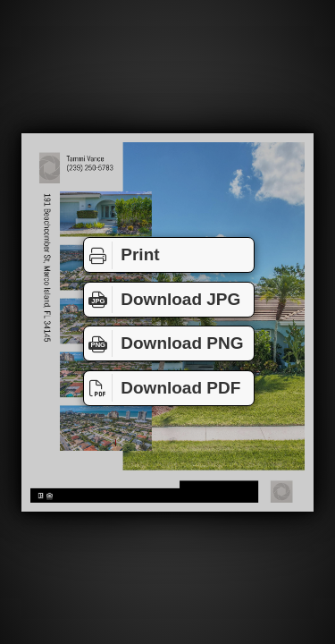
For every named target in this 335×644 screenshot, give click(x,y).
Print (122, 255)
